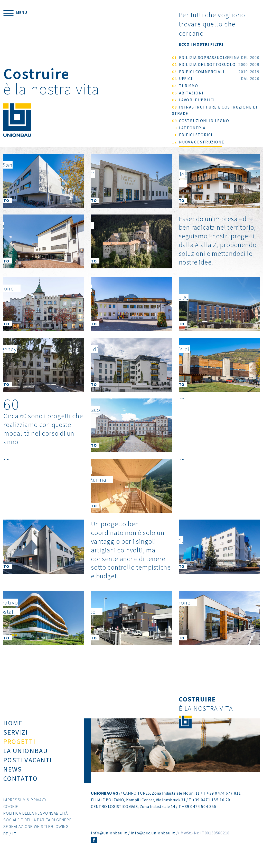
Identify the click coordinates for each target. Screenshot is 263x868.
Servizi (16, 739)
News (13, 776)
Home (13, 730)
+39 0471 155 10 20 (211, 807)
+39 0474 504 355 (199, 813)
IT (15, 841)
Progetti (20, 748)
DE (6, 841)
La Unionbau (26, 758)
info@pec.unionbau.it (153, 840)
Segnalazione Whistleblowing (36, 833)
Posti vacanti (28, 767)
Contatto (21, 785)
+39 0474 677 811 (224, 800)
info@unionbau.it (109, 840)
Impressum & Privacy (25, 807)
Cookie (11, 813)
